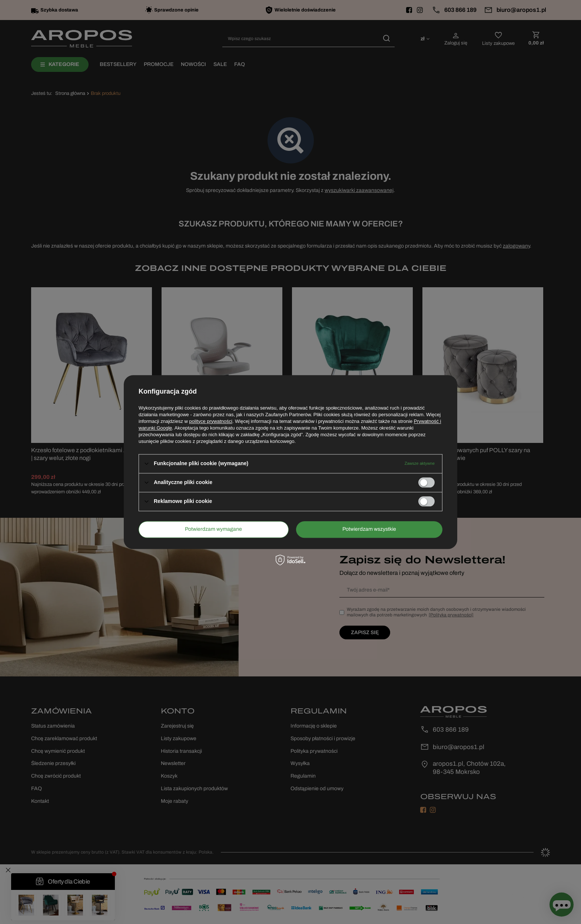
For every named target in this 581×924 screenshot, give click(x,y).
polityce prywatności (211, 421)
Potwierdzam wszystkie (369, 529)
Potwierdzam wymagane (213, 529)
